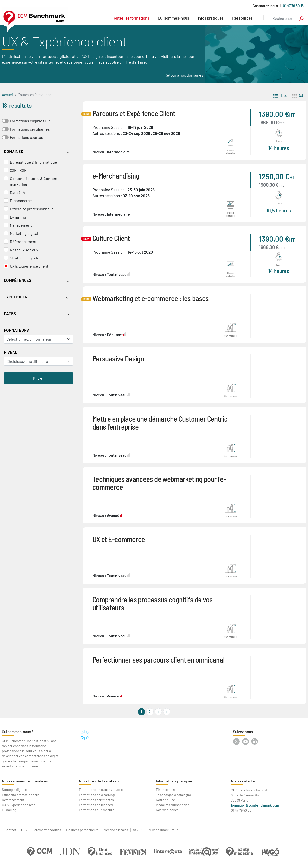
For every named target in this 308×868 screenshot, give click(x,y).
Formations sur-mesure (96, 810)
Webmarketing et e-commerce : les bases (151, 298)
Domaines (13, 151)
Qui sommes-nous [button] (173, 18)
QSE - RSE (18, 170)
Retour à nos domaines (184, 75)
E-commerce (21, 201)
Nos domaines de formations (25, 781)
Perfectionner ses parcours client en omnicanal (159, 659)
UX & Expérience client (29, 266)
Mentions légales (116, 830)
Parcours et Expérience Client (134, 113)
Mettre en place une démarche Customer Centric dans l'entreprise (160, 423)
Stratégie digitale (25, 258)
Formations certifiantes (30, 129)
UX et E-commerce (119, 539)
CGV (24, 830)
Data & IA (17, 192)
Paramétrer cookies (47, 830)
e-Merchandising (116, 176)
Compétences (18, 280)
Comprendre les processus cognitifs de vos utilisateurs (153, 603)
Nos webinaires (167, 810)
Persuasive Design (118, 358)
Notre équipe (165, 800)
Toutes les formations (130, 18)
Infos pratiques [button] (211, 18)
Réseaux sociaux (24, 250)
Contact (10, 830)
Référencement (23, 242)
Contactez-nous (265, 6)
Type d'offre (17, 297)
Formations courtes (26, 137)
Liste (280, 95)
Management (21, 225)
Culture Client (111, 238)
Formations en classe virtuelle (101, 790)
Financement (166, 790)
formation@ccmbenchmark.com (255, 805)
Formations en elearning (97, 795)
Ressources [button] (242, 18)
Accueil (8, 95)
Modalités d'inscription (173, 805)
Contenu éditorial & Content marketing (34, 181)
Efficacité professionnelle (32, 209)
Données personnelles (82, 830)
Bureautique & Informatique (33, 162)
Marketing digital (24, 233)
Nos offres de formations (99, 781)
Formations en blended (96, 805)
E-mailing (18, 217)
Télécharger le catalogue (173, 795)
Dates (10, 313)
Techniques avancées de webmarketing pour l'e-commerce (159, 483)
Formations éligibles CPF (31, 121)
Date (299, 95)
